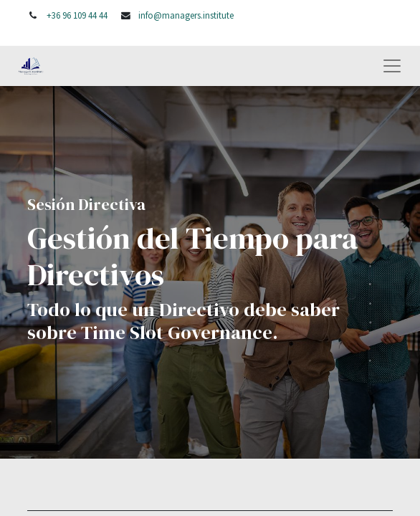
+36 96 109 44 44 (77, 15)
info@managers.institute (186, 15)
